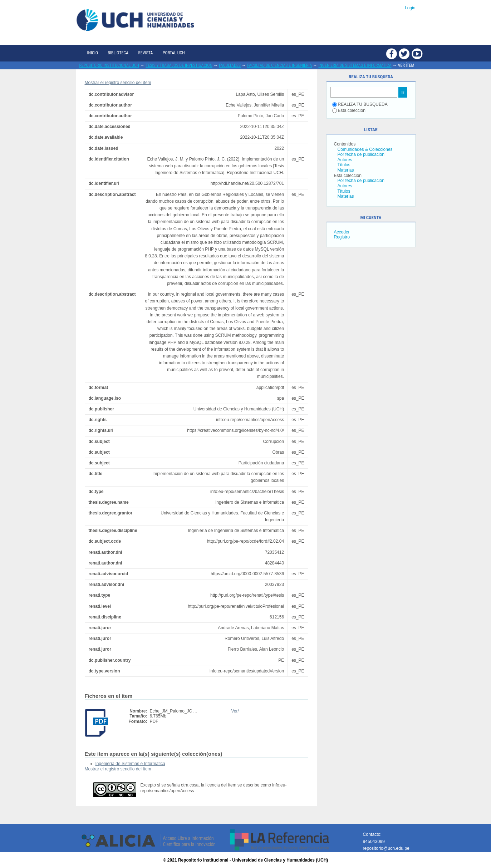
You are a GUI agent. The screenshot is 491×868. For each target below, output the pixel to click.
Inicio (93, 53)
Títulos (344, 165)
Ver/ (235, 711)
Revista (145, 53)
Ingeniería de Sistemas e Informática (355, 65)
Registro (342, 237)
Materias (346, 170)
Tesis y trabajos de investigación (179, 65)
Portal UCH (174, 53)
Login (410, 8)
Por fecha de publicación (361, 154)
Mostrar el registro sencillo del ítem (118, 83)
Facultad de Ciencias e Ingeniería (279, 65)
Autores (345, 160)
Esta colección (349, 110)
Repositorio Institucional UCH (109, 65)
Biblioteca (118, 53)
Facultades (230, 65)
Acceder (342, 232)
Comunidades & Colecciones (365, 149)
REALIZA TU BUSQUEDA (360, 104)
